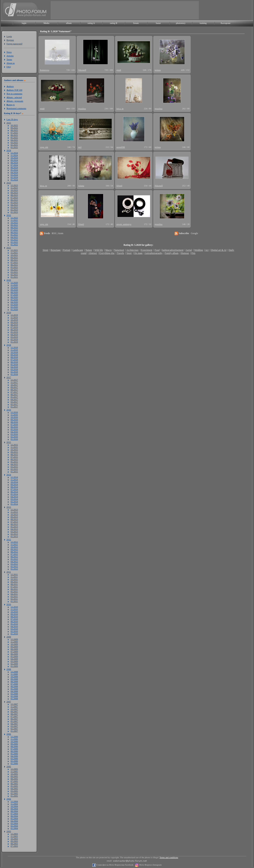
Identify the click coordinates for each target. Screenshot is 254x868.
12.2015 (14, 445)
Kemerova (45, 70)
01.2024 (14, 180)
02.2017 (14, 404)
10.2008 (14, 676)
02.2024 (14, 177)
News (9, 52)
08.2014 (14, 487)
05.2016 (14, 429)
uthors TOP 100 (14, 90)
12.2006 (14, 736)
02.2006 (14, 761)
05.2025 (14, 137)
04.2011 (14, 594)
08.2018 (14, 357)
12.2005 (14, 769)
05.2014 (14, 494)
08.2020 (14, 292)
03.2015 (14, 467)
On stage (138, 253)
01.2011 (14, 601)
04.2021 (14, 270)
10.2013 (14, 514)
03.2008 (14, 694)
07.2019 (14, 327)
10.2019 (14, 320)
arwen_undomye (124, 224)
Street (45, 250)
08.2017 (14, 390)
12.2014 (14, 477)
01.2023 (14, 212)
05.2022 (14, 235)
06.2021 (14, 265)
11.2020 (14, 285)
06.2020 (14, 297)
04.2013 (14, 529)
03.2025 (14, 142)
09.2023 (14, 193)
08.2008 (14, 681)
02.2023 (14, 210)
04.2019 (14, 334)
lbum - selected (14, 97)
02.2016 (14, 437)
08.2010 (14, 617)
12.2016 (14, 412)
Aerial (189, 250)
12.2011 (14, 574)
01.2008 (14, 699)
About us (11, 63)
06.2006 (14, 751)
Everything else (107, 253)
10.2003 (14, 839)
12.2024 (14, 153)
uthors (10, 86)
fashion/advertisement (173, 250)
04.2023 (14, 205)
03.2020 (14, 304)
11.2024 (14, 155)
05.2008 (14, 689)
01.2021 (14, 277)
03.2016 (14, 434)
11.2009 (14, 642)
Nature (89, 250)
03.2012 (14, 564)
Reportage (56, 250)
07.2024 (14, 165)
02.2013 (14, 534)
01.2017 (14, 407)
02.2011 (14, 599)
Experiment (147, 250)
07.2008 (14, 684)
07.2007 (14, 716)
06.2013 (14, 524)
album (69, 23)
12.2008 (14, 672)
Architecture (132, 250)
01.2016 (14, 439)
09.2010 (14, 614)
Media (46, 23)
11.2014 (14, 479)
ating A (11, 105)
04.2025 (14, 140)
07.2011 (14, 587)
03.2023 (14, 207)
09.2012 (14, 549)
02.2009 (14, 664)
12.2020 (14, 282)
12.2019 (14, 315)
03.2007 (14, 726)
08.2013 (14, 519)
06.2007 (14, 719)
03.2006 (14, 758)
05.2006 (14, 754)
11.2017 (14, 382)
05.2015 (14, 462)
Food (157, 250)
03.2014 (14, 499)
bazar (158, 23)
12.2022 (14, 218)
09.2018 (14, 355)
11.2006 (14, 739)
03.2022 (14, 240)
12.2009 (14, 639)
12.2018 (14, 347)
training (203, 23)
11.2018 (14, 350)
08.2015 (14, 454)
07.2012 (14, 554)
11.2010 (14, 609)
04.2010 (14, 626)
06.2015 (14, 459)
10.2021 (14, 255)
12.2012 (14, 542)
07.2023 (14, 197)
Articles (10, 56)
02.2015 (14, 469)
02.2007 (14, 728)
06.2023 (14, 200)
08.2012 (14, 552)
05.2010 (14, 624)
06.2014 (14, 492)
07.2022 (14, 230)
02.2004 (14, 826)
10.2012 (14, 547)
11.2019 (14, 317)
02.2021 (14, 275)
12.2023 (14, 185)
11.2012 (14, 544)
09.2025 (14, 128)
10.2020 (14, 287)
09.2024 (14, 160)
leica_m (120, 108)
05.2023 (14, 202)
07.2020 (14, 295)
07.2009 (14, 651)
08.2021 (14, 260)
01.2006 (14, 763)
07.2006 (14, 749)
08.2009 (14, 649)
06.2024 (14, 167)
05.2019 (14, 332)
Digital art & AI (219, 250)
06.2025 (14, 135)
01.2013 (14, 536)
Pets (193, 253)
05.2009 (14, 656)
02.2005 (14, 793)
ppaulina (82, 108)
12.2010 (14, 607)
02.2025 (14, 145)
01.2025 (14, 147)
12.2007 (14, 704)
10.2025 (14, 125)
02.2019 (14, 339)
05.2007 (14, 721)
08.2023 (14, 195)
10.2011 (14, 579)
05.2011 (14, 591)
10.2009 (14, 644)
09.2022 (14, 225)
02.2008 (14, 696)
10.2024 (14, 158)
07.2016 (14, 424)
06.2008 (14, 686)
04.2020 (14, 302)
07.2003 (14, 846)
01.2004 (14, 828)
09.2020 (14, 290)
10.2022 (14, 223)
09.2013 (14, 517)
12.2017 (14, 380)
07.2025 (14, 133)
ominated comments (16, 108)
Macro (108, 250)
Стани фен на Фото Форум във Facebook (114, 865)
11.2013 (14, 512)
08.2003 (14, 844)
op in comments (14, 94)
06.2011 (14, 589)
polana (158, 70)
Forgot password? (14, 44)
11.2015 (14, 447)
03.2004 (14, 823)
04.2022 (14, 237)
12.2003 (14, 834)
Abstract (93, 253)
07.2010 (14, 619)
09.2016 (14, 420)
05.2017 (14, 397)
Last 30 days (12, 119)
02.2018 (14, 372)
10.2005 (14, 774)
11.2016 (14, 415)
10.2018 (14, 352)
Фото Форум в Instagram (150, 865)
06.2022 (14, 232)
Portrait (67, 250)
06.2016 (14, 427)
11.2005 (14, 771)
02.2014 (14, 502)
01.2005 (14, 796)
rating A (91, 23)
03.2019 (14, 337)
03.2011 (14, 596)
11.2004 (14, 804)
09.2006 (14, 744)
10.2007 (14, 709)
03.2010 (14, 629)
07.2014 (14, 489)
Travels (120, 253)
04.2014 (14, 497)
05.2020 (14, 300)
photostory (181, 23)
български (226, 23)
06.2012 (14, 557)
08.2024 (14, 163)
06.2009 (14, 654)
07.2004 (14, 814)
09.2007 (14, 711)
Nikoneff (82, 70)
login (24, 23)
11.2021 (14, 252)
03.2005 (14, 791)
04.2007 (14, 724)
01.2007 (14, 731)
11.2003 (14, 836)
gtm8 (119, 70)
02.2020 (14, 307)
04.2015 (14, 464)
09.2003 (14, 841)
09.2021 (14, 257)
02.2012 (14, 566)
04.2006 (14, 756)
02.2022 (14, 242)
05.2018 (14, 364)
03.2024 (14, 175)
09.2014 (14, 484)
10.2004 (14, 806)
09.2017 (14, 387)
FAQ (9, 67)
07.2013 (14, 522)
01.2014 (14, 504)
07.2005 (14, 781)
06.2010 (14, 621)
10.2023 (14, 190)
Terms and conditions (169, 857)
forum (136, 23)
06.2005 (14, 784)
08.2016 (14, 422)
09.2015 (14, 452)
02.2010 (14, 631)
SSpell (119, 186)
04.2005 (14, 788)
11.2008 (14, 674)
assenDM (121, 147)
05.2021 (14, 267)
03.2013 (14, 531)
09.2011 (14, 582)
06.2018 (14, 362)
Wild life (99, 250)
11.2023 (14, 188)
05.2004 (14, 818)
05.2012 (14, 559)
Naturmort (119, 250)
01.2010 (14, 634)
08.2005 (14, 779)
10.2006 (14, 741)
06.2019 (14, 330)
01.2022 (14, 245)
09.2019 (14, 322)
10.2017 (14, 385)
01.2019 (14, 342)
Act (207, 250)
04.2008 (14, 691)
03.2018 (14, 369)
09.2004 (14, 809)
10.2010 (14, 612)
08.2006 (14, 746)
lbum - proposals (15, 101)
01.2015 (14, 472)
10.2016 (14, 417)
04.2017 (14, 399)
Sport (129, 253)
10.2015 (14, 449)
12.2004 (14, 801)
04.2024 (14, 172)
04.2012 (14, 561)
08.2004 (14, 811)
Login (9, 36)
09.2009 (14, 647)
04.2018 (14, 367)
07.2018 (14, 360)
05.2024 (14, 170)
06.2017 (14, 394)
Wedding (199, 250)
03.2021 (14, 272)
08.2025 (14, 130)
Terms (9, 59)
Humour (185, 253)
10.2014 (14, 482)
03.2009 (14, 661)
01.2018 (14, 374)
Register (10, 40)
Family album (172, 253)
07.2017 (14, 392)
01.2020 (14, 309)
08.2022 (14, 227)
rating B (114, 23)
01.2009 (14, 666)
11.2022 (14, 220)
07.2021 (14, 262)
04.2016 (14, 432)
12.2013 (14, 509)
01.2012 (14, 569)
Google (194, 233)
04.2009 (14, 659)
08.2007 (14, 714)
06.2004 (14, 816)
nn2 (80, 147)
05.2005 (14, 786)
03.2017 (14, 402)
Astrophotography (154, 253)
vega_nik (44, 147)
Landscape (78, 250)
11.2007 (14, 706)
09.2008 (14, 679)
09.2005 (14, 776)
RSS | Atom (57, 233)
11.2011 (14, 577)
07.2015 (14, 457)
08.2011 (14, 584)
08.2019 (14, 325)
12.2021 (14, 250)
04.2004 (14, 821)
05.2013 (14, 527)
